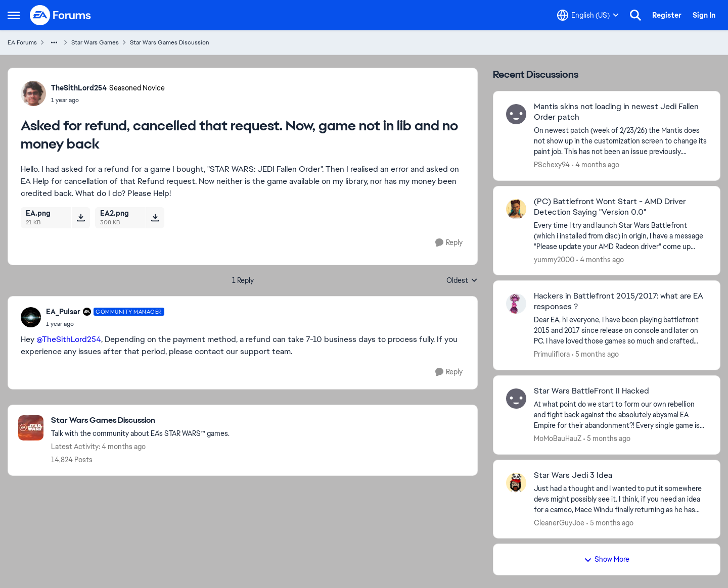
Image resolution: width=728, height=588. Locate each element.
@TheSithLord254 (69, 339)
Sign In (704, 15)
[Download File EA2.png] (155, 218)
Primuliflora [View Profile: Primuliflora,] (552, 354)
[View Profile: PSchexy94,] (516, 114)
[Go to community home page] (61, 15)
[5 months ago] (595, 354)
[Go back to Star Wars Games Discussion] (140, 421)
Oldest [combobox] (462, 281)
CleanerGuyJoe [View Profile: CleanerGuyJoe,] (559, 522)
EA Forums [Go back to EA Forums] (22, 42)
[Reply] (449, 243)
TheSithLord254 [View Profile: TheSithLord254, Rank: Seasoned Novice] (79, 88)
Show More (607, 559)
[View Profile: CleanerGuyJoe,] (516, 483)
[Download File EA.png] (81, 218)
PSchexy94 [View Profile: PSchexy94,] (552, 165)
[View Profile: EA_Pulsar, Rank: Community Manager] (31, 317)
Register (667, 15)
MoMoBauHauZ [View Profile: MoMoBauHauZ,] (558, 438)
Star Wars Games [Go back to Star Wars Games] (95, 42)
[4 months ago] (596, 165)
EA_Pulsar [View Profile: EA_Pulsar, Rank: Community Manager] (63, 312)
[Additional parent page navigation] (54, 42)
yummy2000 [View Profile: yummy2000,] (554, 259)
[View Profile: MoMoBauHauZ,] (516, 399)
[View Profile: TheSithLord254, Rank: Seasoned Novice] (33, 93)
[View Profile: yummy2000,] (516, 209)
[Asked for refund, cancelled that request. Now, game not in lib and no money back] (105, 324)
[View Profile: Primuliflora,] (516, 304)
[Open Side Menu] (14, 15)
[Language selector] (588, 15)
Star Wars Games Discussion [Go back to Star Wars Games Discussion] (170, 42)
